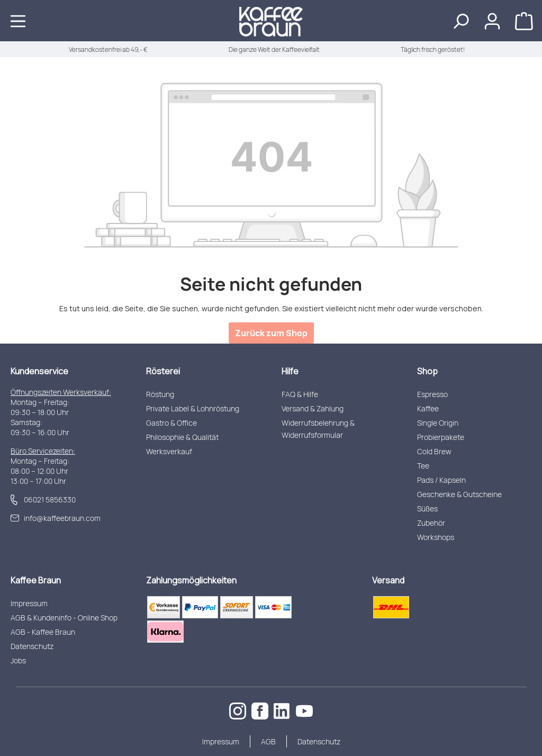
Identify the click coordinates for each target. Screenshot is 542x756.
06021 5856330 (50, 499)
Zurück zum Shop (271, 333)
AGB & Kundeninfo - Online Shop (64, 618)
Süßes (427, 508)
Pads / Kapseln (441, 480)
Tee (423, 466)
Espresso (432, 394)
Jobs (18, 660)
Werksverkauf (169, 451)
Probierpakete (441, 437)
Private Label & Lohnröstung (193, 408)
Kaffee (428, 408)
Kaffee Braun (36, 580)
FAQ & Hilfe (300, 394)
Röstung (160, 394)
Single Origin (438, 423)
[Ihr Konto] (492, 21)
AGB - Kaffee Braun (43, 632)
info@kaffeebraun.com (62, 518)
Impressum (29, 603)
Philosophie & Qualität (182, 437)
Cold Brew (434, 451)
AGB (268, 741)
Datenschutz (32, 646)
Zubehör (431, 523)
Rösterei (163, 371)
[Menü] (18, 21)
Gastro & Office (171, 423)
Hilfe (290, 371)
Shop (427, 371)
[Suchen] (460, 21)
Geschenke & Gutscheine (459, 494)
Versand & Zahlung (313, 408)
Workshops (436, 537)
